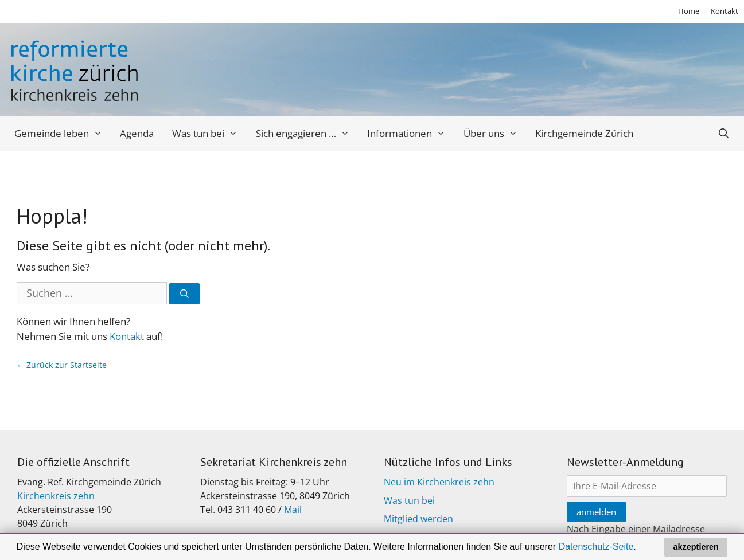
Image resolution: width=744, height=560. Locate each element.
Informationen (411, 134)
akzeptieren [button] (696, 547)
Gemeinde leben (63, 134)
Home (689, 11)
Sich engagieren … (307, 134)
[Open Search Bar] (724, 134)
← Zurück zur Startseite (62, 365)
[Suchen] (184, 294)
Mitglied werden (418, 519)
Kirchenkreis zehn (56, 496)
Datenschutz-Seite (596, 547)
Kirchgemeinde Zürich (584, 133)
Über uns (495, 134)
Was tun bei (209, 134)
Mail (293, 510)
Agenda (137, 133)
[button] (640, 548)
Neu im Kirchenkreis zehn (439, 482)
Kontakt (724, 11)
